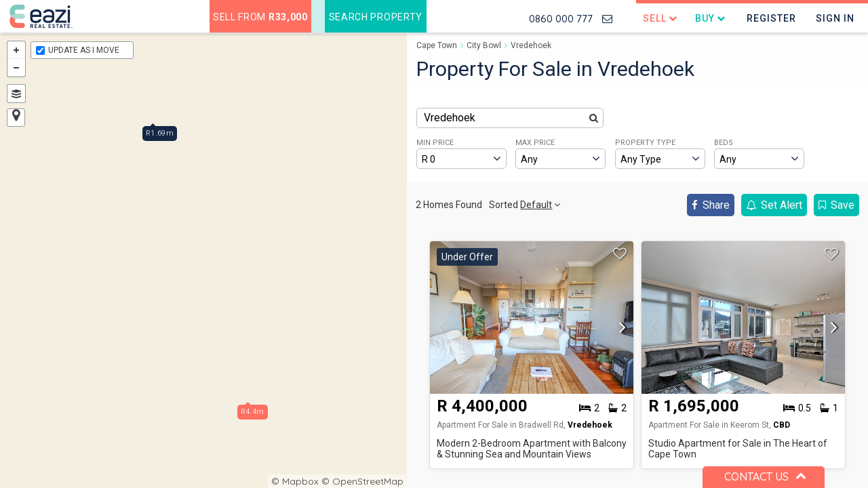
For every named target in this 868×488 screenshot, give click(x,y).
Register (771, 18)
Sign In (835, 18)
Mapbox (300, 481)
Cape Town (437, 45)
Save (836, 205)
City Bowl (484, 45)
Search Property (376, 17)
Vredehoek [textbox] (450, 118)
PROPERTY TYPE (645, 143)
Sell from (260, 17)
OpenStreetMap (368, 481)
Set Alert (774, 205)
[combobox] (510, 118)
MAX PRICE (535, 143)
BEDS (724, 143)
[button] (619, 328)
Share (711, 205)
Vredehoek (531, 45)
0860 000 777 (561, 19)
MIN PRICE (435, 143)
